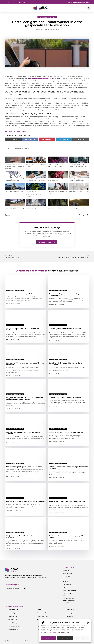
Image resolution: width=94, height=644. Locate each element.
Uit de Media (66, 576)
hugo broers (69, 616)
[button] (88, 623)
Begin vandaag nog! (47, 227)
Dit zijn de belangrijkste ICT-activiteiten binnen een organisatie (24, 537)
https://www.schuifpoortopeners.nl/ (17, 131)
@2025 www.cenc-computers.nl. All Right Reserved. (19, 641)
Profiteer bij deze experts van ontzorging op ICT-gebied (66, 537)
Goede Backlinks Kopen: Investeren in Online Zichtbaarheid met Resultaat (70, 593)
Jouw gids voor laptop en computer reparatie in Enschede (23, 433)
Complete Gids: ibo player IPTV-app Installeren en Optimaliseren (67, 364)
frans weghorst (13, 613)
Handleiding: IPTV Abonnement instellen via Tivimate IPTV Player (25, 364)
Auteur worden (67, 585)
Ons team (66, 582)
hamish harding (42, 616)
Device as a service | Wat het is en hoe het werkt (66, 432)
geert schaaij (13, 619)
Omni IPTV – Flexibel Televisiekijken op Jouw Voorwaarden (65, 329)
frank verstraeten (14, 610)
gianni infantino (14, 626)
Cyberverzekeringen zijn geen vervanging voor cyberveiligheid (66, 295)
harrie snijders (42, 619)
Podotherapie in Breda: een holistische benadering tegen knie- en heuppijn (14, 166)
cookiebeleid (53, 633)
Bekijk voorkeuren (82, 638)
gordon (39, 610)
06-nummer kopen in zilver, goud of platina (21, 294)
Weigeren (65, 638)
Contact (65, 587)
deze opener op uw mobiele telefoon (42, 79)
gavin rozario (13, 616)
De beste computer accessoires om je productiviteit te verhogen (68, 467)
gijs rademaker (13, 629)
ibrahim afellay (70, 619)
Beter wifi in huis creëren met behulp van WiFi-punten (25, 501)
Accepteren (49, 638)
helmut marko (70, 610)
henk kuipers (70, 613)
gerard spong (13, 623)
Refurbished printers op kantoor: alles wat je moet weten (67, 502)
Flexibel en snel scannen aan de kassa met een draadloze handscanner (22, 329)
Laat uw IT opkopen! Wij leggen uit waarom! (65, 398)
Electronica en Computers (47, 17)
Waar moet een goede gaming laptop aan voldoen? (24, 467)
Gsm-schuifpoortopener (22, 148)
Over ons (65, 579)
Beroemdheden (67, 573)
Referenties (66, 570)
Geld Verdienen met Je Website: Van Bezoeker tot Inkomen (69, 600)
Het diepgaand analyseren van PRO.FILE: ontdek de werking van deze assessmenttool (24, 398)
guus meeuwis (42, 613)
